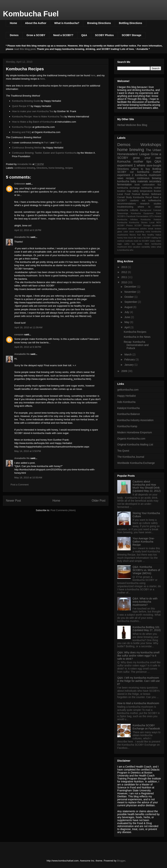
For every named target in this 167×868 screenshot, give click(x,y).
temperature (146, 191)
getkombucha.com (128, 390)
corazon (19, 334)
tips (149, 162)
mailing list (156, 238)
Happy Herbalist (127, 396)
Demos (14, 35)
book (137, 185)
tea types (137, 244)
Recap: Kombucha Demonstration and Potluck (136, 345)
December (131, 287)
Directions (42, 168)
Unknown (20, 184)
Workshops (151, 145)
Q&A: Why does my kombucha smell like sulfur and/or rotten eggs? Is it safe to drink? (138, 656)
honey (120, 238)
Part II (58, 143)
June (127, 317)
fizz (159, 185)
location (121, 191)
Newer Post (13, 501)
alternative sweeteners (128, 229)
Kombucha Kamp (127, 426)
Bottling (157, 169)
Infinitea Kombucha (140, 219)
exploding (140, 232)
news (120, 178)
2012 (125, 272)
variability (146, 247)
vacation (137, 247)
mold (136, 241)
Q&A (84, 35)
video (153, 247)
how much (128, 238)
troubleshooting (125, 207)
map (129, 191)
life (135, 238)
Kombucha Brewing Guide (26, 101)
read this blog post (25, 49)
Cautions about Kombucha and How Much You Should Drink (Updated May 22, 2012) (147, 486)
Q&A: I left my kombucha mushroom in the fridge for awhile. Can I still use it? (139, 681)
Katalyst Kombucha (128, 408)
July (127, 312)
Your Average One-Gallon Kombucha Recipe (144, 542)
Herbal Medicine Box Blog (132, 125)
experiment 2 (125, 175)
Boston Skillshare (151, 194)
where (141, 165)
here (93, 75)
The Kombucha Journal (131, 457)
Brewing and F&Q (22, 132)
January (129, 365)
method (121, 241)
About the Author (36, 23)
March (128, 354)
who (131, 250)
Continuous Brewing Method (27, 148)
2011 (125, 277)
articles (144, 229)
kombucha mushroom (148, 175)
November (131, 292)
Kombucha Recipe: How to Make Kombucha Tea (38, 117)
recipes (69, 168)
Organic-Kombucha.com (131, 439)
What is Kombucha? (67, 23)
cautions (134, 200)
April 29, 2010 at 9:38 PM (28, 347)
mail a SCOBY (144, 238)
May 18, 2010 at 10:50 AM (28, 478)
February (130, 360)
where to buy (141, 169)
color (126, 232)
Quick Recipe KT (21, 106)
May (127, 322)
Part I (47, 143)
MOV (159, 222)
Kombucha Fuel (31, 14)
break (151, 229)
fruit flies (141, 235)
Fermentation (143, 216)
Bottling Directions (131, 23)
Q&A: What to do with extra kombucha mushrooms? (145, 602)
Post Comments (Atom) (63, 510)
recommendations (127, 204)
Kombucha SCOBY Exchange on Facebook (146, 727)
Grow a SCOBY (36, 35)
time (130, 247)
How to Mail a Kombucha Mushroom (138, 703)
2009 (125, 371)
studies (157, 204)
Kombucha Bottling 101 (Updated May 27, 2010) (147, 629)
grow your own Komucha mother (139, 160)
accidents (157, 225)
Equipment (149, 213)
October (129, 297)
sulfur (127, 244)
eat (144, 200)
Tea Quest (123, 451)
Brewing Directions (99, 23)
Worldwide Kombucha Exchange (136, 463)
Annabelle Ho (22, 237)
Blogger (121, 861)
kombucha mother (151, 188)
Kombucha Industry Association (135, 420)
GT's (152, 216)
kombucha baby (127, 181)
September (131, 302)
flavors (133, 235)
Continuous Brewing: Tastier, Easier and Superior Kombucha (44, 153)
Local (152, 222)
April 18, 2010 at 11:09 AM (28, 327)
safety (136, 191)
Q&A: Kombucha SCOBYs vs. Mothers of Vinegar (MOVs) (146, 570)
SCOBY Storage (132, 35)
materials (143, 181)
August (129, 307)
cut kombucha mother (146, 172)
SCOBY (122, 172)
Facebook (131, 216)
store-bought (154, 166)
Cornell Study (125, 197)
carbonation (149, 185)
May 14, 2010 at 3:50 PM (28, 451)
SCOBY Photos (104, 35)
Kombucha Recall (143, 197)
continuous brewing (25, 168)
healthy (151, 235)
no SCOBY (144, 241)
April (127, 327)
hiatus (158, 235)
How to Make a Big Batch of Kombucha (33, 122)
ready (153, 241)
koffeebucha (155, 200)
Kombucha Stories (138, 222)
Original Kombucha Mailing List (135, 445)
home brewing (56, 168)
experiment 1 (126, 165)
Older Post (99, 501)
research (145, 204)
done (132, 232)
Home (13, 23)
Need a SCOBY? (63, 35)
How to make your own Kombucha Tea (33, 111)
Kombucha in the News (137, 337)
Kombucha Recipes (135, 332)
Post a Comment (20, 485)
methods (129, 241)
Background (146, 210)
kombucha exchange (128, 188)
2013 (125, 267)
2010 (125, 282)
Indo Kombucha (126, 402)
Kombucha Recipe (22, 127)
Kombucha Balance (128, 414)
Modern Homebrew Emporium (135, 432)
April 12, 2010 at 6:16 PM (28, 230)
